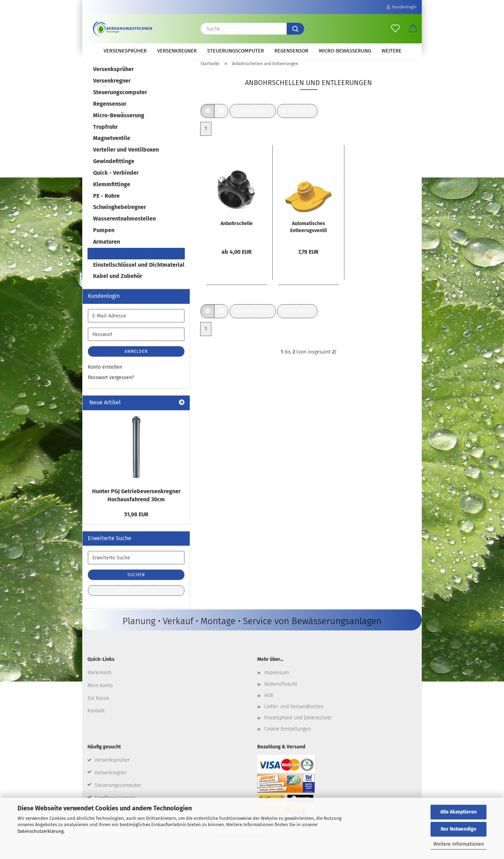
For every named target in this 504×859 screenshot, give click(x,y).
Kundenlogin (401, 7)
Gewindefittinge (114, 165)
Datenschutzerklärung (41, 831)
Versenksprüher (125, 51)
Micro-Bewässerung (345, 51)
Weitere (391, 51)
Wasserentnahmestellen (124, 223)
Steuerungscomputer (236, 51)
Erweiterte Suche (136, 595)
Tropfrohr (105, 131)
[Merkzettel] (395, 29)
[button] (413, 29)
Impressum (277, 677)
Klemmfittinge (112, 188)
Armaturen (107, 246)
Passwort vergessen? (111, 382)
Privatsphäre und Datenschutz (298, 722)
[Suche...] (295, 29)
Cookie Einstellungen (288, 733)
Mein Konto (100, 689)
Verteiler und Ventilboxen (126, 154)
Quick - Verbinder (116, 177)
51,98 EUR (136, 518)
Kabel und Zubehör (118, 280)
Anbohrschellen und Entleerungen (132, 257)
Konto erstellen (105, 371)
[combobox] (253, 115)
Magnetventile (112, 142)
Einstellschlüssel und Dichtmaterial (139, 269)
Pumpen (104, 234)
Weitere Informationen (459, 844)
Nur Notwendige (458, 829)
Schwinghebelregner (120, 211)
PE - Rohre (106, 200)
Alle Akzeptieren (458, 812)
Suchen (136, 579)
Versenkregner (177, 51)
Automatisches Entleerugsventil (309, 231)
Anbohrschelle (237, 228)
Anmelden (136, 356)
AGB (269, 699)
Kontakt (96, 715)
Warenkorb (99, 677)
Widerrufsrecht (281, 688)
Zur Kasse (98, 702)
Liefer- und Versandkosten (294, 711)
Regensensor (291, 51)
